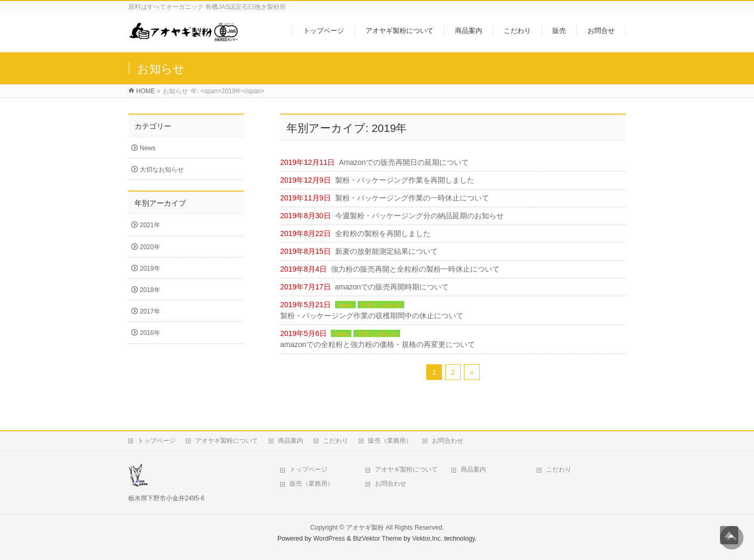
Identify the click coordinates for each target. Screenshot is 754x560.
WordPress (329, 539)
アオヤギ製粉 (365, 528)
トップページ (157, 441)
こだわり (336, 441)
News (346, 305)
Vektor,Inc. (427, 539)
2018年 (150, 290)
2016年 (150, 333)
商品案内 (291, 441)
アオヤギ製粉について (227, 441)
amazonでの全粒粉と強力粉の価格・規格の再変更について (378, 344)
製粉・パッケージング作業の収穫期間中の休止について (372, 316)
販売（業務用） (390, 441)
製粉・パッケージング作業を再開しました (405, 180)
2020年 (150, 247)
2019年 (150, 268)
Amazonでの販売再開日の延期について (403, 162)
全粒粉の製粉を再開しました (383, 233)
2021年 (150, 225)
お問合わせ (448, 441)
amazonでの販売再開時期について (392, 287)
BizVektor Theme (378, 539)
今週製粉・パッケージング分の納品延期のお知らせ (419, 216)
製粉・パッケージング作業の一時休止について (412, 198)
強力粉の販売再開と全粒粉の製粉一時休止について (415, 269)
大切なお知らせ (381, 305)
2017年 (150, 311)
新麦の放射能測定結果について (386, 251)
